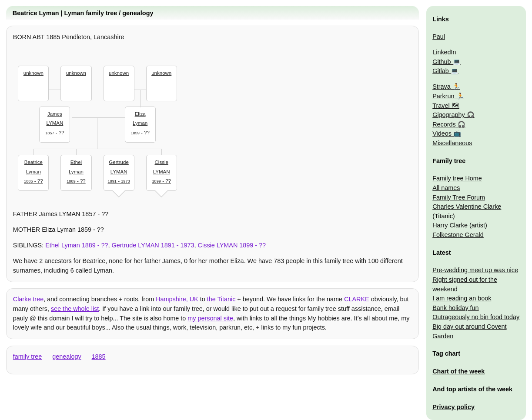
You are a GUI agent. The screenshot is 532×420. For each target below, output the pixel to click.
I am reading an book (462, 298)
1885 (99, 357)
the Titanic (221, 299)
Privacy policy (453, 407)
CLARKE (357, 299)
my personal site (210, 318)
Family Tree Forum (459, 197)
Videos (442, 133)
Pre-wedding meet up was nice (475, 270)
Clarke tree (28, 299)
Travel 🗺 (446, 106)
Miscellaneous (452, 143)
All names (446, 188)
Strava (442, 87)
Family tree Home (457, 178)
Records (444, 124)
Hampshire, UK (177, 299)
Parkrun (443, 96)
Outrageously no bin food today (476, 317)
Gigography (448, 115)
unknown (33, 73)
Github (442, 62)
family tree (27, 357)
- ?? (55, 122)
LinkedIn (444, 52)
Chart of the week (458, 371)
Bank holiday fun (455, 308)
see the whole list (75, 309)
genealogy (67, 357)
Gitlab (441, 71)
